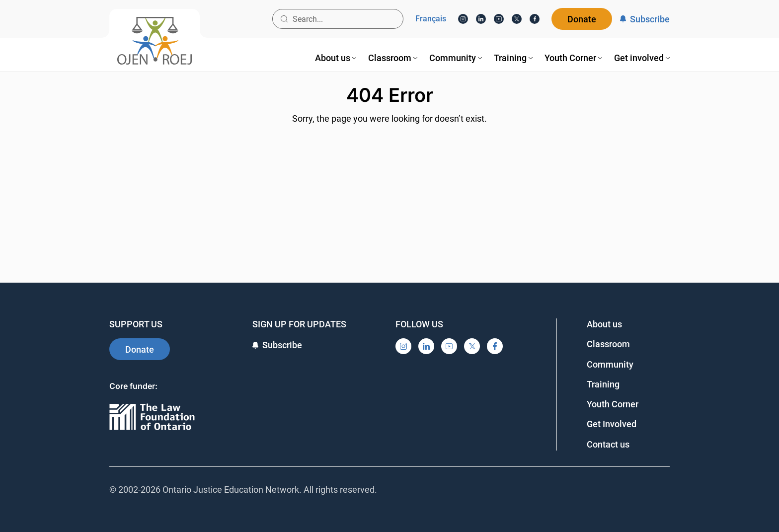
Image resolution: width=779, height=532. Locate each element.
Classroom (608, 344)
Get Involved (612, 424)
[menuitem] (336, 58)
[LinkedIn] (481, 19)
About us (604, 324)
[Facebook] (535, 19)
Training (603, 384)
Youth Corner (613, 404)
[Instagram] (463, 19)
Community (610, 364)
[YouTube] (499, 19)
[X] (517, 19)
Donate (582, 19)
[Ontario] (152, 418)
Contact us (608, 444)
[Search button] (284, 19)
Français (431, 19)
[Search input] (338, 19)
